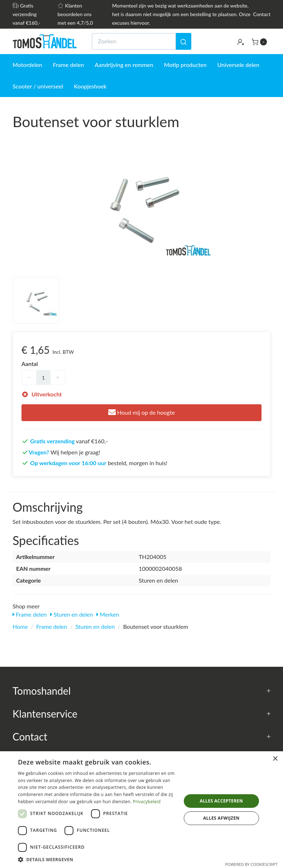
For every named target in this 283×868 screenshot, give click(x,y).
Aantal (30, 364)
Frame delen (69, 65)
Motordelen (27, 65)
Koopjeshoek (90, 86)
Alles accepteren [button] (222, 801)
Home (20, 626)
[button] (97, 859)
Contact (262, 14)
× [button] (275, 759)
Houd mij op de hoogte (141, 412)
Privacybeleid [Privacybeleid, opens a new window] (147, 802)
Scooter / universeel (38, 86)
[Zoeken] (183, 41)
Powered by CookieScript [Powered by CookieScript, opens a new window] (251, 864)
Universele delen (238, 65)
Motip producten (185, 65)
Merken (108, 614)
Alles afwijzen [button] (221, 818)
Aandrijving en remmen (124, 65)
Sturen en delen (71, 614)
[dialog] (141, 810)
